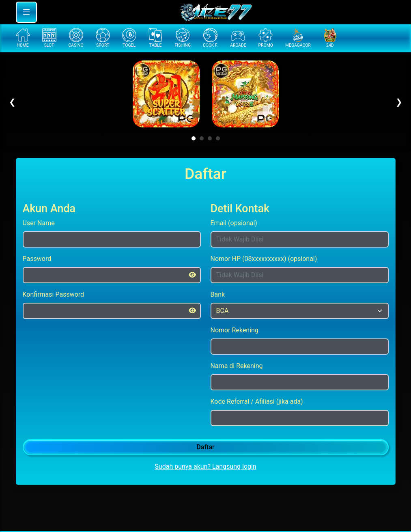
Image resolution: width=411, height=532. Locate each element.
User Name (39, 223)
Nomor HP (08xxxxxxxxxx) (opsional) (264, 259)
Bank (218, 294)
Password (37, 259)
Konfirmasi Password (54, 294)
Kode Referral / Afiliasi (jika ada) (257, 402)
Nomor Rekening (235, 330)
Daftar (205, 447)
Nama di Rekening (237, 366)
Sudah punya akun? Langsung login (205, 466)
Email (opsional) (234, 223)
